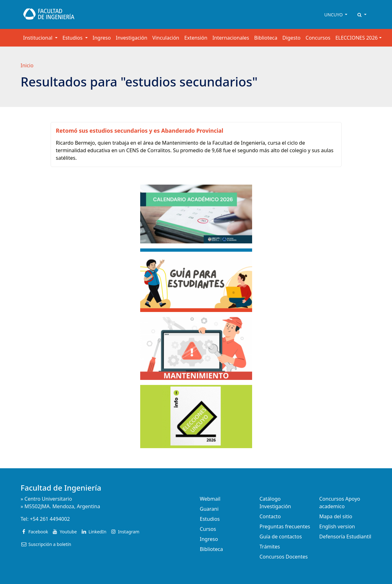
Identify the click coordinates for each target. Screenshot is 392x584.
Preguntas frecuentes (285, 526)
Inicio (27, 65)
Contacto (270, 516)
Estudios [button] (73, 38)
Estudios (210, 519)
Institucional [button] (39, 38)
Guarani (209, 509)
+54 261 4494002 (50, 519)
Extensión (196, 38)
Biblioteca (266, 38)
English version (337, 526)
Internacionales (231, 38)
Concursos (318, 38)
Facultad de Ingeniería (61, 488)
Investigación (131, 38)
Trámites (270, 547)
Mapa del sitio (336, 516)
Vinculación (166, 38)
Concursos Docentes (284, 557)
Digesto (291, 38)
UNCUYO (334, 15)
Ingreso (102, 38)
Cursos (208, 529)
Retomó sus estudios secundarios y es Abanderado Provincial (140, 131)
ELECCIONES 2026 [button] (357, 38)
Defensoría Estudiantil (345, 537)
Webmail (210, 499)
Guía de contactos (281, 537)
